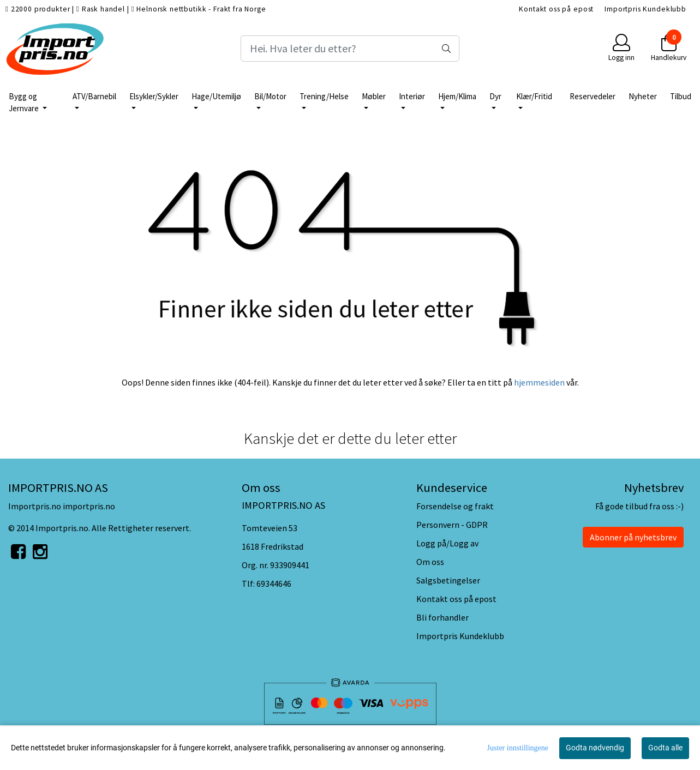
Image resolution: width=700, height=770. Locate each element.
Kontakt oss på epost (556, 9)
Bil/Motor (270, 96)
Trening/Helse (324, 96)
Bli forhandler (442, 617)
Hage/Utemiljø (216, 96)
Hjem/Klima (457, 96)
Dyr (495, 96)
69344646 (274, 583)
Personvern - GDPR (452, 525)
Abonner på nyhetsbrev (633, 537)
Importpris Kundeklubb (645, 9)
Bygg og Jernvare (25, 103)
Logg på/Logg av (447, 543)
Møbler (374, 96)
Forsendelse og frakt (455, 506)
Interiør (412, 96)
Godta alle (665, 748)
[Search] (350, 49)
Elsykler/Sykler (154, 96)
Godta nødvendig (595, 748)
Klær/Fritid (534, 96)
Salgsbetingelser (448, 580)
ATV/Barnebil (94, 96)
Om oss (430, 562)
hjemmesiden (539, 382)
